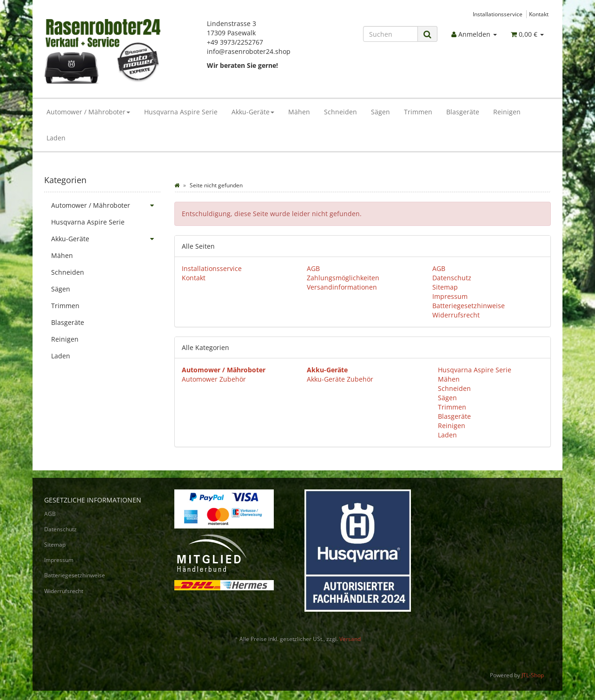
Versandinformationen (342, 287)
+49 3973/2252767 (235, 42)
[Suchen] (390, 34)
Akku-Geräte (253, 112)
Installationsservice (498, 14)
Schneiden (340, 112)
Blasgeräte (463, 112)
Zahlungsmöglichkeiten (343, 278)
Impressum (450, 296)
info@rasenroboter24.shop (249, 51)
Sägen (380, 112)
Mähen (299, 112)
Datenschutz (452, 278)
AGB (313, 268)
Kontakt (539, 14)
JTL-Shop (533, 675)
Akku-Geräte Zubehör (340, 379)
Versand (350, 639)
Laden (56, 138)
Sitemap (445, 287)
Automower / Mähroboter (88, 112)
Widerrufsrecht (456, 315)
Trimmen (418, 112)
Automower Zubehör (214, 379)
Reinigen (507, 112)
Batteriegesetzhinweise (469, 306)
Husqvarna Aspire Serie (181, 112)
